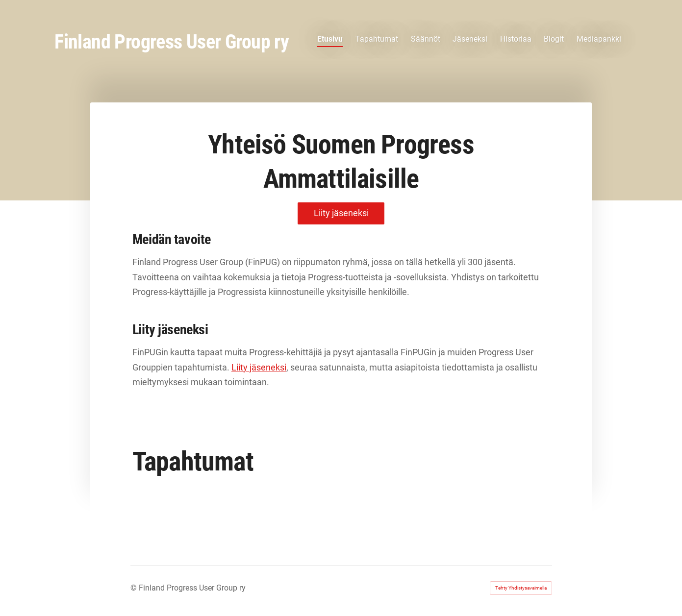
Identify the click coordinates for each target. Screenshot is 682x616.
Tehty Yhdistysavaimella (521, 588)
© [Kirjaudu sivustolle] (135, 588)
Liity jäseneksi (259, 367)
